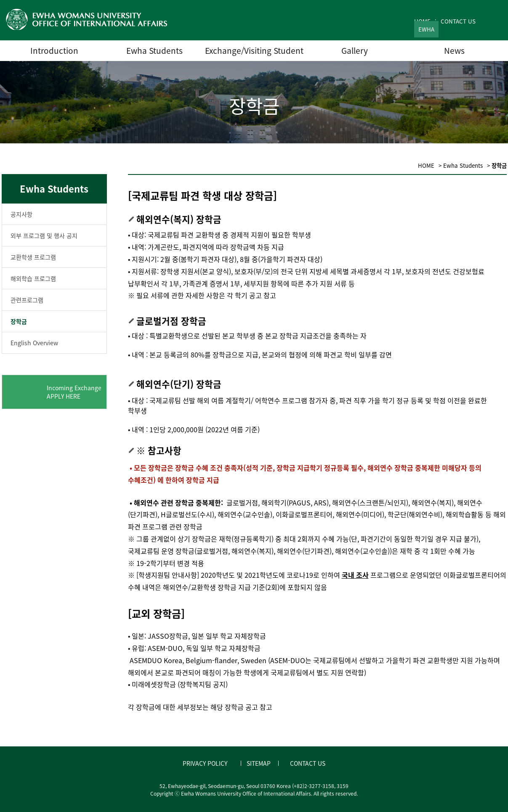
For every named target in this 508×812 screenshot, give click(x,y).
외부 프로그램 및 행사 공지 (44, 235)
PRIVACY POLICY (205, 763)
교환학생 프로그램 (33, 257)
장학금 (19, 321)
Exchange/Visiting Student (254, 50)
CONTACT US (458, 21)
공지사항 (21, 214)
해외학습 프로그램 (33, 278)
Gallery (355, 50)
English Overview (34, 343)
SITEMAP (259, 763)
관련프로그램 (27, 300)
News (454, 50)
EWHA (426, 29)
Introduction (54, 50)
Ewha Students (154, 50)
